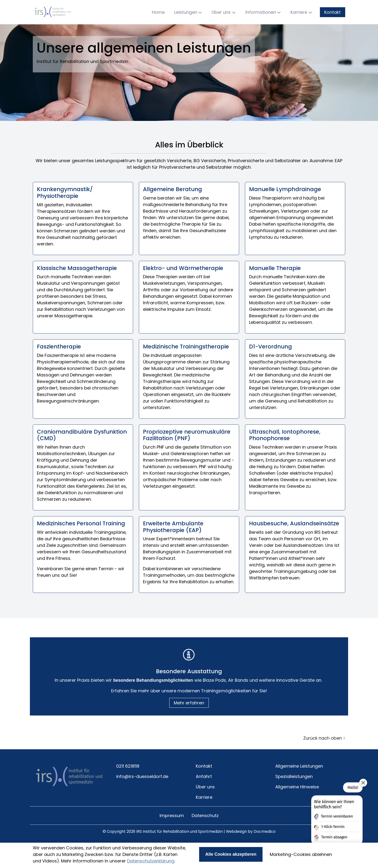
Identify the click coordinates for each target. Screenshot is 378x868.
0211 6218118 (128, 780)
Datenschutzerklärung (151, 861)
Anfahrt (204, 791)
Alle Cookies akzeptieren (231, 854)
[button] (159, 19)
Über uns (205, 801)
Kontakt (332, 19)
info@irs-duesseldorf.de (142, 791)
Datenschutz (205, 830)
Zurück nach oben (324, 752)
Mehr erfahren (189, 717)
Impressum (172, 830)
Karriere (204, 811)
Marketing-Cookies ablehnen (301, 854)
